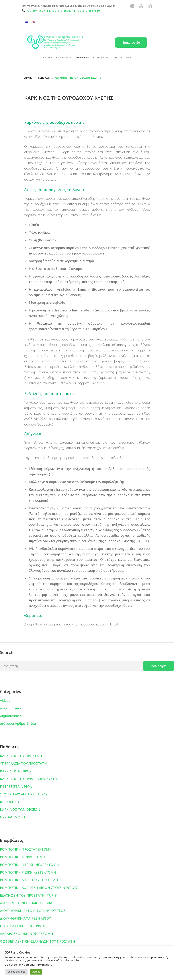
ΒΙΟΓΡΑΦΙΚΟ (64, 57)
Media (118, 57)
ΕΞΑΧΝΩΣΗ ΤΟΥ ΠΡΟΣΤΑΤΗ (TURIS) (29, 895)
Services (44, 78)
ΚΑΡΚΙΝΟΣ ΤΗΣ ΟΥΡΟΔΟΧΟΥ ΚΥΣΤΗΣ (30, 779)
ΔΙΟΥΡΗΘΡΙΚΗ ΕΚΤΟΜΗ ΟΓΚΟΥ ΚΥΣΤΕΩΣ (33, 911)
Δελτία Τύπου (11, 708)
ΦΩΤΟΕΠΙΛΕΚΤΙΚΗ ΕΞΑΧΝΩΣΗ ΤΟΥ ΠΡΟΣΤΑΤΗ (38, 941)
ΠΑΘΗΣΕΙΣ (83, 57)
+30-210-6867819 (88, 11)
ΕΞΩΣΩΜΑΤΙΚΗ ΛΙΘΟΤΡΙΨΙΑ (22, 926)
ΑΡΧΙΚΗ (48, 57)
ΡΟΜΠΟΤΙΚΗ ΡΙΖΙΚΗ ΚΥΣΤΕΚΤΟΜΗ (28, 872)
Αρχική (29, 78)
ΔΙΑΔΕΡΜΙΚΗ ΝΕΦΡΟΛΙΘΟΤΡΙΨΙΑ (26, 903)
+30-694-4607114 (38, 11)
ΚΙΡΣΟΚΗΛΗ (10, 802)
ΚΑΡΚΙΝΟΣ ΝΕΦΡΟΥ (16, 771)
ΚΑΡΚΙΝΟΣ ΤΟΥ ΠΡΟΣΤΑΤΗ (22, 756)
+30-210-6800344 (63, 11)
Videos (5, 700)
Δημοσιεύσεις (11, 716)
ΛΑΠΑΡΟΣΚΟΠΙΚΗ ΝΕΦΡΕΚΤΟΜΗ (27, 934)
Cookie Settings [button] (16, 972)
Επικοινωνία (131, 43)
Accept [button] (36, 972)
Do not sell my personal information (28, 964)
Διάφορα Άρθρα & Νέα (18, 723)
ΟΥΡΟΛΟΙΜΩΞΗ (12, 817)
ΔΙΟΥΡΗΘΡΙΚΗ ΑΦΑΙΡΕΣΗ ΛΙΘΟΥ (25, 918)
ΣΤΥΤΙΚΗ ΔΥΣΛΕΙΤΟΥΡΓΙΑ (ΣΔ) (23, 794)
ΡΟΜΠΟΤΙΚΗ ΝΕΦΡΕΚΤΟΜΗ (23, 857)
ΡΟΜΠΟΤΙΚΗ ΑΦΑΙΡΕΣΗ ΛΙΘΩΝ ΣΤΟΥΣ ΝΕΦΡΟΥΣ (39, 888)
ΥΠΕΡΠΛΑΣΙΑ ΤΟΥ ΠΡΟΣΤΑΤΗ (23, 763)
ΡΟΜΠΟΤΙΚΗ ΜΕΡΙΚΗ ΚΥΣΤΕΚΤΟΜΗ (29, 880)
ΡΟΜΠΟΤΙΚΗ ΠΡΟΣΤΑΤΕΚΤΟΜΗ (26, 849)
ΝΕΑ (128, 57)
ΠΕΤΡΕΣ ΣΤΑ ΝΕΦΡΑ (16, 786)
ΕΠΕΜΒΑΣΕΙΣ (101, 57)
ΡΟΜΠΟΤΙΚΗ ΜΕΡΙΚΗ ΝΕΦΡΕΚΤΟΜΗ (29, 865)
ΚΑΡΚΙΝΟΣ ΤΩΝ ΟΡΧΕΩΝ (20, 809)
